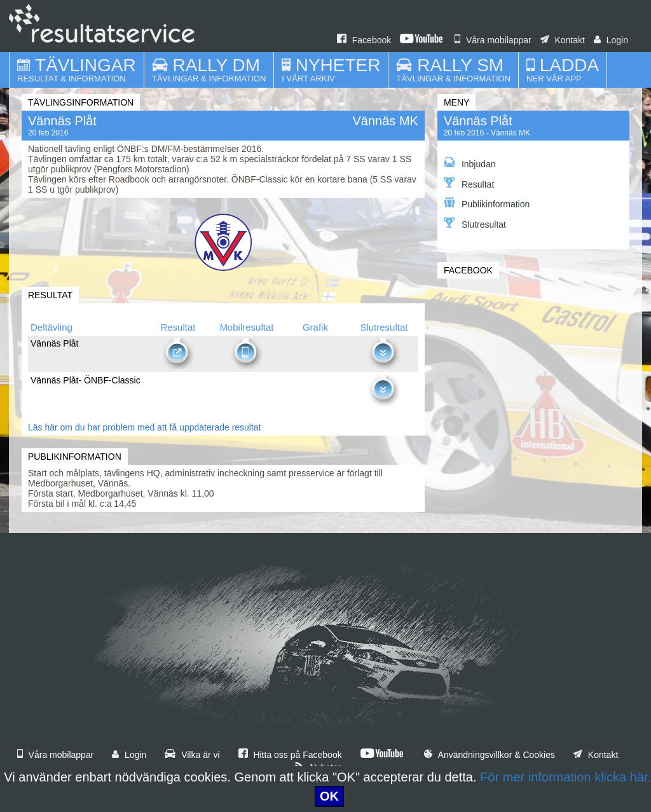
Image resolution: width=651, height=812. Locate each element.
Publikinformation (487, 203)
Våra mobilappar (493, 40)
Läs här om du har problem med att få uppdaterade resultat (145, 427)
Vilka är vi (192, 755)
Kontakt (563, 40)
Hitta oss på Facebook (290, 755)
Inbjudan (470, 163)
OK (329, 796)
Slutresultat (475, 223)
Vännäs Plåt (478, 121)
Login (611, 40)
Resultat (469, 183)
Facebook (364, 40)
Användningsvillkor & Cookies (490, 755)
